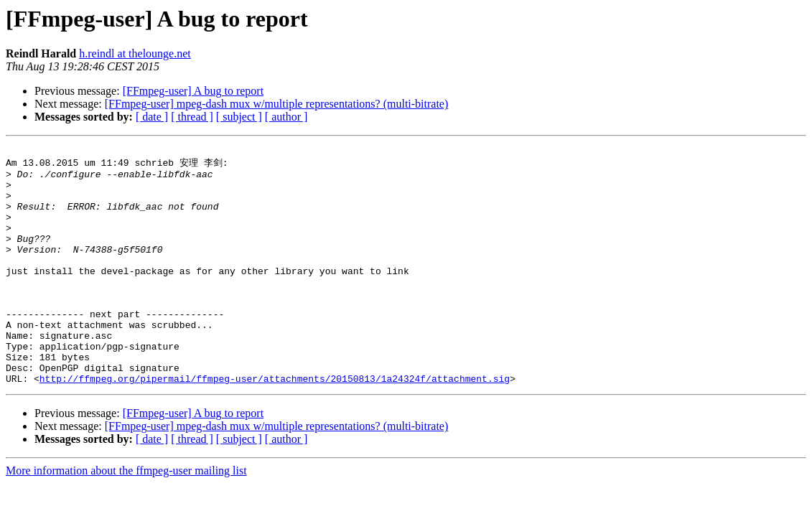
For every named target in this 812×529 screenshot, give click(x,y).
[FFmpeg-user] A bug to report (193, 91)
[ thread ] (192, 117)
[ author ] (286, 117)
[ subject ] (239, 117)
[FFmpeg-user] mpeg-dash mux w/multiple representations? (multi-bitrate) (277, 104)
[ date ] (152, 117)
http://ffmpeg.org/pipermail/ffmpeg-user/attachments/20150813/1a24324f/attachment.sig (275, 424)
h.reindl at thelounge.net (135, 53)
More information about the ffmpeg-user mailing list (126, 516)
